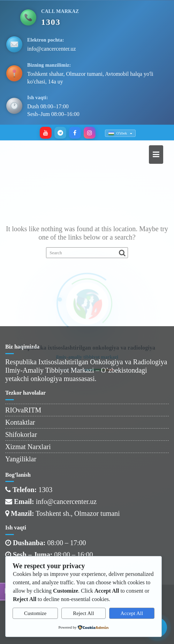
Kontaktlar (20, 422)
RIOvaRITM (23, 410)
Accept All (132, 613)
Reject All (83, 613)
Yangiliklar (21, 459)
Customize (35, 613)
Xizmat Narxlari (28, 447)
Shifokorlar (21, 434)
